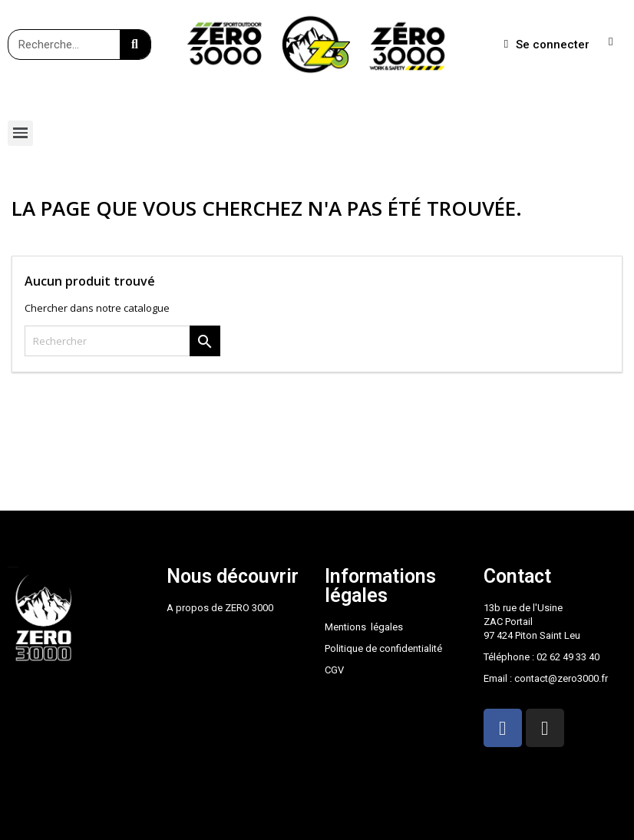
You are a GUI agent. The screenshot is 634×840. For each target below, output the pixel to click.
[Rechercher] (122, 341)
